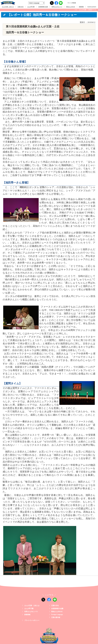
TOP (76, 10)
